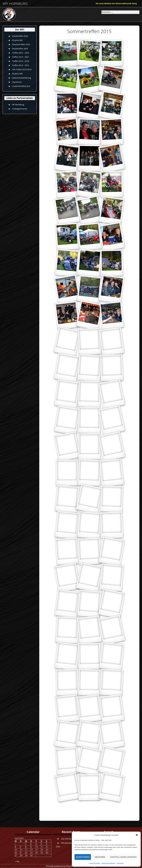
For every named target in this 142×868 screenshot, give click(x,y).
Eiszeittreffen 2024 (20, 49)
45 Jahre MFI (17, 40)
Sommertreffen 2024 (21, 44)
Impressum (120, 863)
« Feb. (17, 861)
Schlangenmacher (20, 109)
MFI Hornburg (15, 4)
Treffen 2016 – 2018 (20, 61)
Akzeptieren (83, 857)
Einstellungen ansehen (123, 857)
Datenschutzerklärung (108, 863)
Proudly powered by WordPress (61, 866)
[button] (137, 835)
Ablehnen (100, 857)
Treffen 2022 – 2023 (20, 53)
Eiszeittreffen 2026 (20, 36)
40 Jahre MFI (17, 74)
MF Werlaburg (18, 104)
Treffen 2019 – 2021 (20, 57)
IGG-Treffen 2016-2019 (22, 69)
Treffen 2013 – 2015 (20, 65)
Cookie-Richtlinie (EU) (21, 86)
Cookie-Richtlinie (95, 863)
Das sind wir (66, 839)
